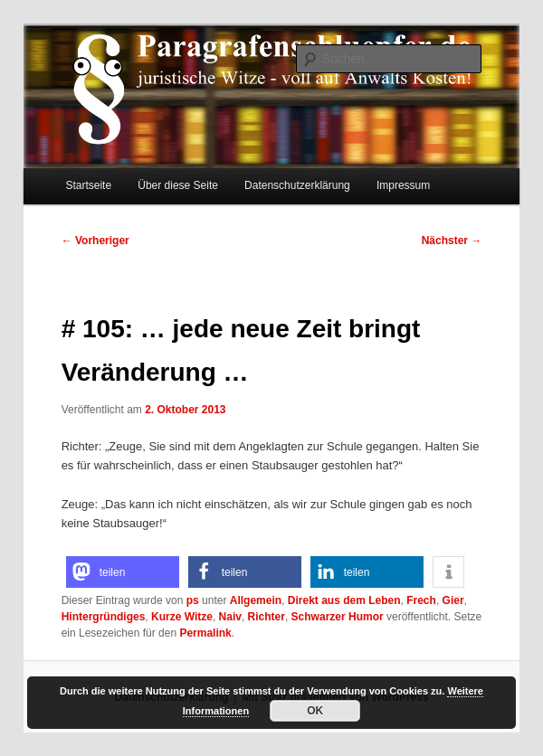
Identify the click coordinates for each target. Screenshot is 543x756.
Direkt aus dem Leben (344, 600)
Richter (267, 617)
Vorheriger (95, 241)
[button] (123, 572)
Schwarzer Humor (338, 617)
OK (315, 711)
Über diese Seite (178, 185)
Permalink (205, 633)
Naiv (230, 617)
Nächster (452, 241)
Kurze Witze (182, 617)
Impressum (403, 185)
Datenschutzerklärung (297, 185)
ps (193, 600)
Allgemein (256, 600)
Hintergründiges (104, 617)
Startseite (88, 185)
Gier (453, 600)
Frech (421, 600)
